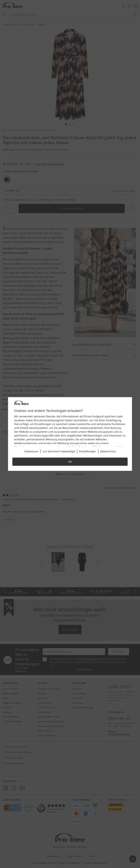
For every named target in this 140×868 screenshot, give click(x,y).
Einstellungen (88, 451)
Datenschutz (108, 451)
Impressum (31, 451)
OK (70, 462)
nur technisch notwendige (59, 451)
